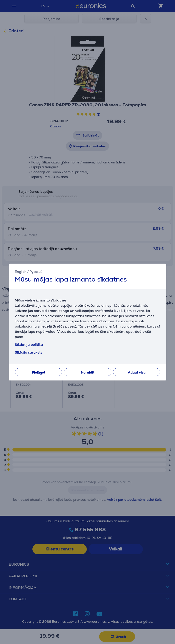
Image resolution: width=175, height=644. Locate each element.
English (21, 271)
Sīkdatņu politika (29, 345)
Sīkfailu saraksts (28, 352)
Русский (36, 271)
